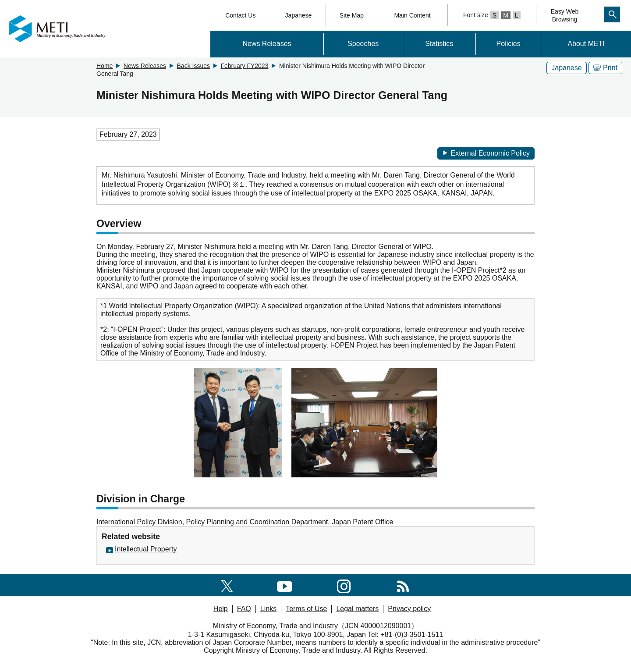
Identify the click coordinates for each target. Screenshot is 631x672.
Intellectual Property (146, 549)
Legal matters (357, 609)
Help (221, 609)
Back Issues (193, 66)
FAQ (244, 609)
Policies (509, 44)
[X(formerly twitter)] (227, 585)
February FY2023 (244, 66)
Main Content (412, 15)
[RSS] (403, 585)
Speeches (363, 44)
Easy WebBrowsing (565, 15)
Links (268, 609)
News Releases (267, 44)
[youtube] (285, 585)
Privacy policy (409, 609)
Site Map (352, 15)
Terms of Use (306, 609)
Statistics (439, 44)
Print (605, 68)
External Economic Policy (486, 153)
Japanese (299, 15)
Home (105, 66)
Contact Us (240, 15)
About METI (586, 44)
